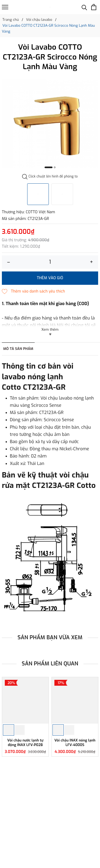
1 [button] (49, 167)
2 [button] (55, 167)
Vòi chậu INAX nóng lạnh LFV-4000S (75, 743)
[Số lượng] (50, 262)
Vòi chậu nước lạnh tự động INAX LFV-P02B (25, 743)
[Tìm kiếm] (84, 7)
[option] (50, 124)
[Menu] (5, 7)
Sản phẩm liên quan (50, 664)
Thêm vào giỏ (50, 278)
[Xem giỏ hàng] (94, 7)
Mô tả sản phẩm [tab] (18, 349)
